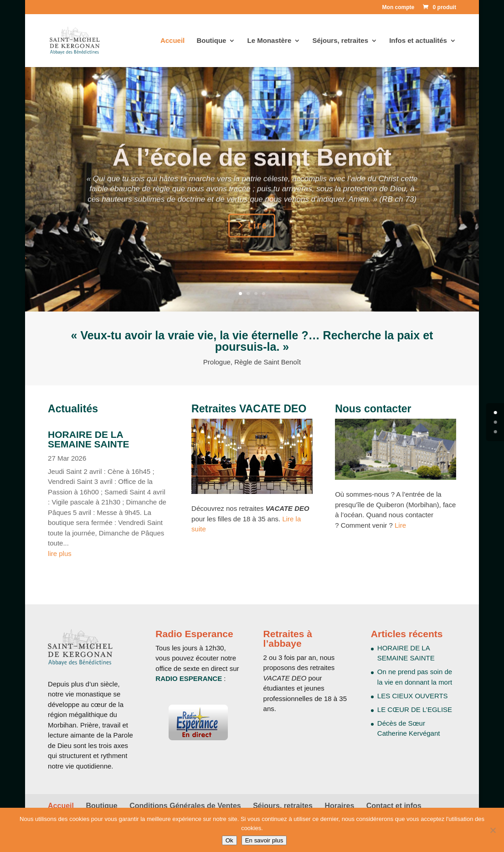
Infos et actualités (418, 41)
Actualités (73, 409)
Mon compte (399, 8)
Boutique (211, 41)
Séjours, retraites (340, 41)
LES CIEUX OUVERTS (413, 696)
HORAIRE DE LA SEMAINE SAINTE (89, 439)
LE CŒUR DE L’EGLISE (415, 709)
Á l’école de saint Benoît (252, 171)
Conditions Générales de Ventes (185, 806)
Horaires (339, 806)
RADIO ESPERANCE (189, 678)
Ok (229, 840)
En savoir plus (264, 840)
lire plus (60, 553)
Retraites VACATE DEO (249, 409)
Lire (258, 240)
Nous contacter (373, 409)
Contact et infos (394, 806)
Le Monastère (270, 41)
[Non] (493, 830)
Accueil (172, 41)
